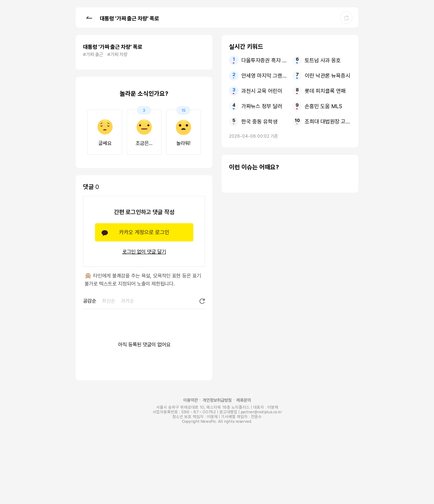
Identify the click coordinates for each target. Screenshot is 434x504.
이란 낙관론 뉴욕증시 (328, 76)
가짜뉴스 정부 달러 (262, 106)
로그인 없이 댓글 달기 (144, 252)
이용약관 (190, 400)
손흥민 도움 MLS (323, 106)
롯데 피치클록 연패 (325, 91)
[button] (89, 17)
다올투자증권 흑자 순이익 (265, 60)
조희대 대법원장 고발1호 (328, 122)
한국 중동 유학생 (259, 122)
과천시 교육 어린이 (262, 91)
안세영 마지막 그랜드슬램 (265, 76)
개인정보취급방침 (217, 400)
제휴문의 (244, 400)
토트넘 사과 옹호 (323, 60)
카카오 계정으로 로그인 (144, 232)
